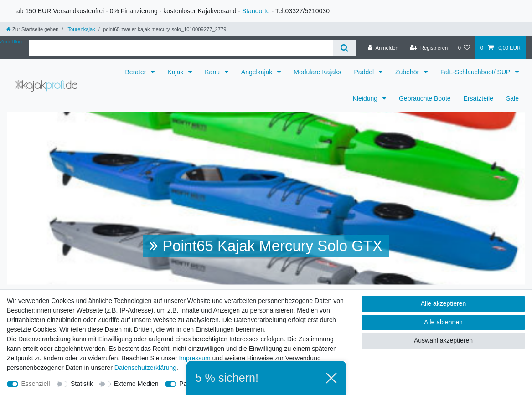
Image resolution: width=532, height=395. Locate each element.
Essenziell (36, 384)
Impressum (194, 358)
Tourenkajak (81, 29)
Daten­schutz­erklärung (145, 368)
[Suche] (344, 48)
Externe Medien (136, 384)
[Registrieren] (429, 48)
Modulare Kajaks (317, 72)
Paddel (365, 72)
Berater (137, 72)
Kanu (213, 72)
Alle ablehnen (443, 322)
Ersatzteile (478, 98)
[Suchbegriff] (181, 48)
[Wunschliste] (464, 48)
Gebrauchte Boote (425, 98)
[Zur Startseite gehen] (32, 29)
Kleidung (366, 98)
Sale (512, 98)
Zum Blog (11, 41)
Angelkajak (258, 72)
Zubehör (408, 72)
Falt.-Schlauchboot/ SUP (476, 72)
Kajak (176, 72)
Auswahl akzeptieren (443, 340)
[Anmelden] (383, 48)
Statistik (82, 384)
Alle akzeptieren (444, 303)
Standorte (256, 11)
